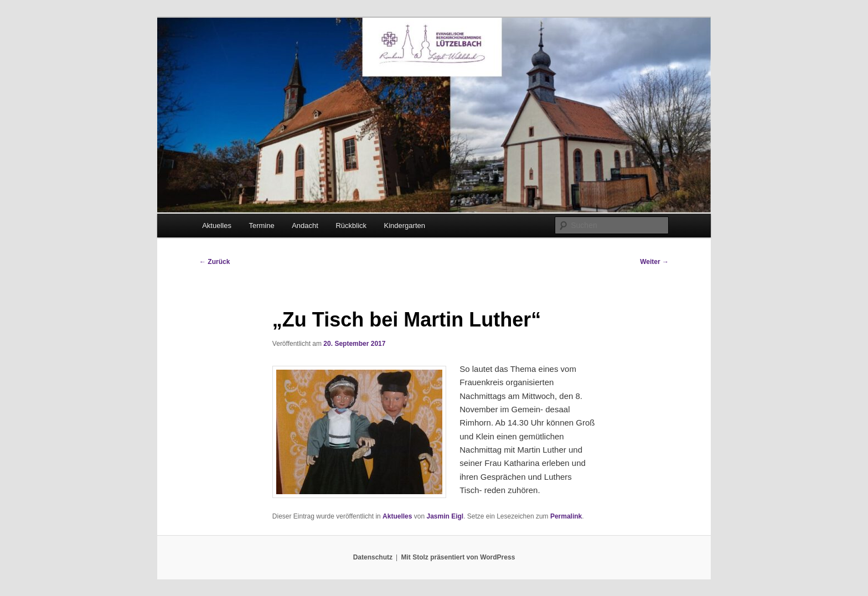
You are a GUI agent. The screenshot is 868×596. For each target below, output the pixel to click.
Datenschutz (373, 557)
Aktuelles (217, 226)
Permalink (566, 516)
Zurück (215, 262)
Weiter (654, 262)
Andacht (305, 226)
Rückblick (351, 226)
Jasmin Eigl (445, 516)
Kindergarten (405, 226)
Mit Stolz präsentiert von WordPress (458, 557)
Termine (261, 226)
